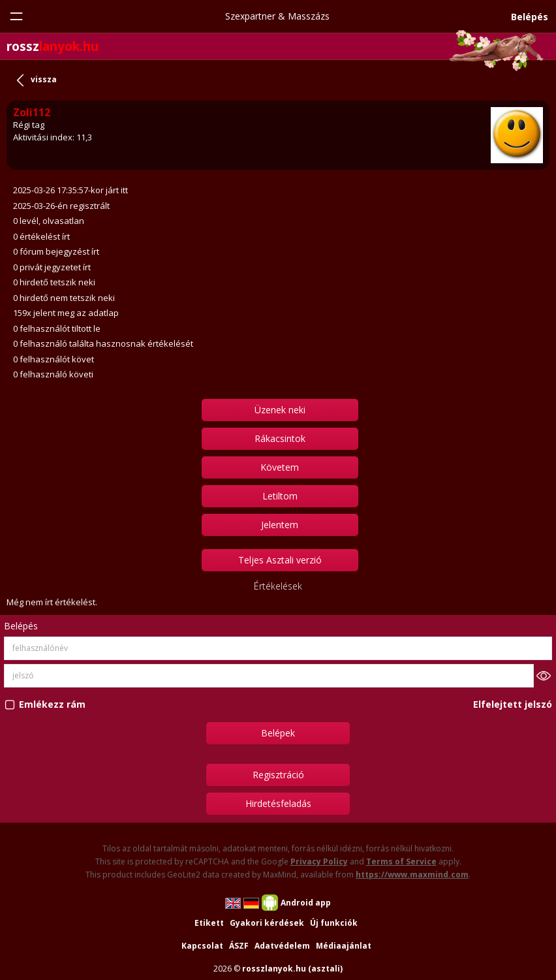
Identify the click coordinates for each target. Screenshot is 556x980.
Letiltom (280, 496)
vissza (44, 79)
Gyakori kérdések (267, 923)
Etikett (209, 923)
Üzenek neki (280, 410)
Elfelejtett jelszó (513, 704)
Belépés (530, 17)
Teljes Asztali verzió (280, 560)
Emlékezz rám (52, 704)
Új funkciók (334, 923)
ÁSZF (239, 946)
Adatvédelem (282, 946)
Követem (280, 467)
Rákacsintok (280, 438)
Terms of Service (401, 861)
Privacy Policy (319, 861)
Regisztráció (278, 775)
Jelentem (280, 525)
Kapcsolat (202, 946)
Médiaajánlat (344, 946)
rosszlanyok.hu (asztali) (292, 969)
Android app (306, 903)
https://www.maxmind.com (412, 875)
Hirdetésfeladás (278, 803)
